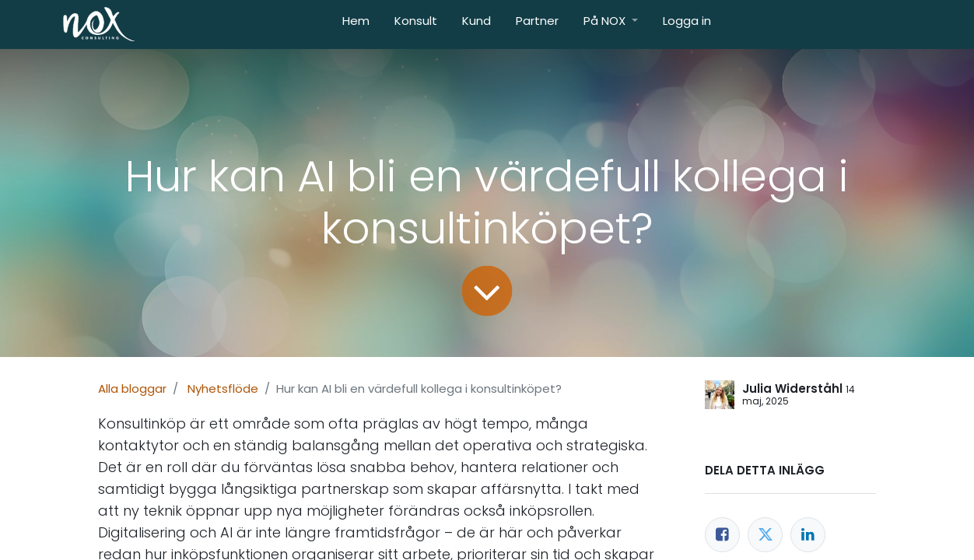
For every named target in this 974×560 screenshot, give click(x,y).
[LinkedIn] (808, 535)
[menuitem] (356, 24)
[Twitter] (765, 535)
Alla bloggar (132, 388)
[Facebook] (722, 535)
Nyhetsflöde (223, 388)
